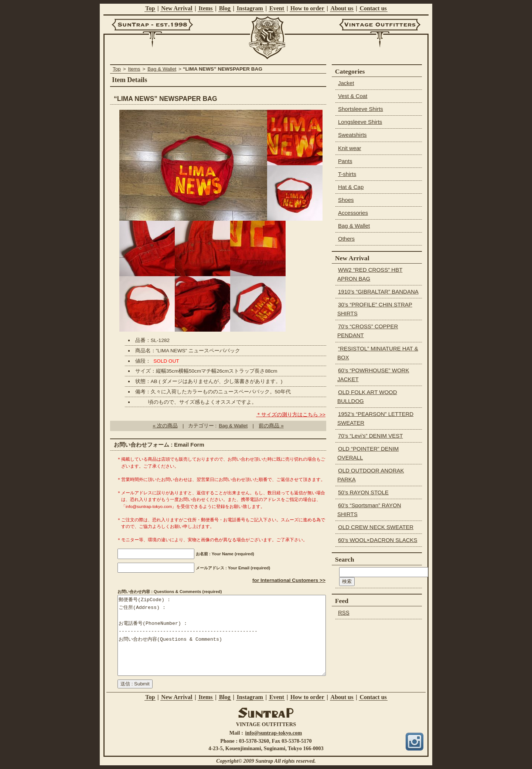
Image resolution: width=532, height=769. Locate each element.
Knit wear (350, 148)
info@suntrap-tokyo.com (274, 733)
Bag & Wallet (162, 69)
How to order (307, 8)
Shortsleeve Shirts (361, 109)
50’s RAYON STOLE (363, 492)
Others (346, 239)
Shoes (346, 200)
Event (277, 8)
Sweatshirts (352, 135)
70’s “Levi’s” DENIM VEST (371, 436)
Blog (225, 8)
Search (345, 559)
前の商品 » (271, 426)
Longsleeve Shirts (360, 122)
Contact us (373, 8)
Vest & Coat (353, 96)
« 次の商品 (165, 426)
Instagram (250, 8)
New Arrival (177, 8)
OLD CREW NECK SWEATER (376, 527)
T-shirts (347, 174)
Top (150, 8)
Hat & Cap (351, 187)
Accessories (353, 213)
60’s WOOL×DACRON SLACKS (378, 540)
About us (342, 8)
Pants (345, 161)
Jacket (346, 83)
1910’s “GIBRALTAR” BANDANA (378, 292)
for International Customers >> (289, 580)
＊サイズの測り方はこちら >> (291, 415)
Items (205, 8)
